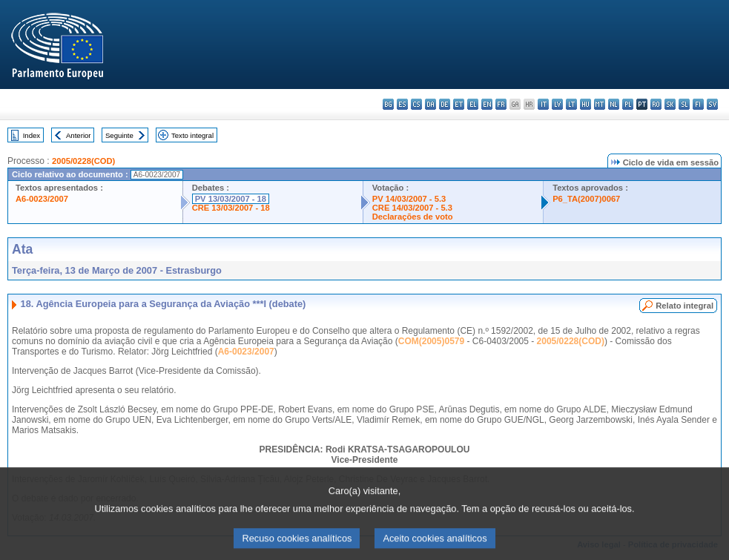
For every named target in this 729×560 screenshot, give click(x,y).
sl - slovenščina (684, 104)
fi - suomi (698, 104)
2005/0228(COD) (83, 161)
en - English (487, 104)
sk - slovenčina (670, 104)
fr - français (501, 104)
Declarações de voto (413, 217)
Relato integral (685, 306)
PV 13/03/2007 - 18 (231, 199)
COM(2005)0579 (431, 341)
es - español (402, 104)
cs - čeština (416, 104)
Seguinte (119, 135)
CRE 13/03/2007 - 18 (231, 208)
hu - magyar (585, 104)
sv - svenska (712, 104)
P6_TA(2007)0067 (586, 199)
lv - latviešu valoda (557, 104)
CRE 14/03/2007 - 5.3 (412, 208)
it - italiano (543, 104)
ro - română (656, 104)
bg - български (388, 104)
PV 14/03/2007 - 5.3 (409, 199)
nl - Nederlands (614, 104)
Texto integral (192, 135)
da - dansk (431, 104)
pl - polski (628, 104)
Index (32, 135)
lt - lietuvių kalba (571, 104)
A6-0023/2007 (42, 199)
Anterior (79, 135)
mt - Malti (600, 104)
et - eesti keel (459, 104)
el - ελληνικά (473, 104)
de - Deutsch (445, 104)
